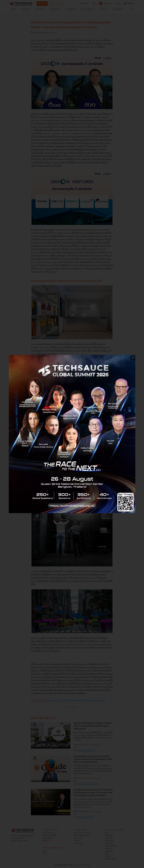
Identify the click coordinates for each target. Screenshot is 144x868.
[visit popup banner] (72, 434)
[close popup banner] (133, 357)
